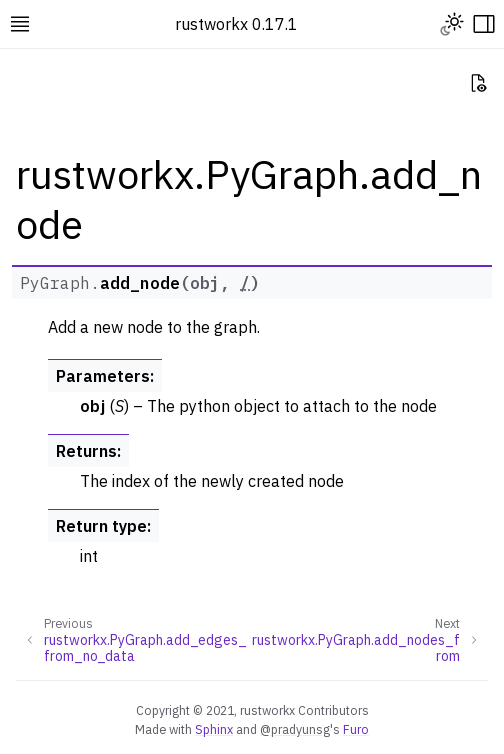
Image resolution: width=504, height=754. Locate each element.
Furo (356, 729)
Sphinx (214, 729)
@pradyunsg (295, 729)
